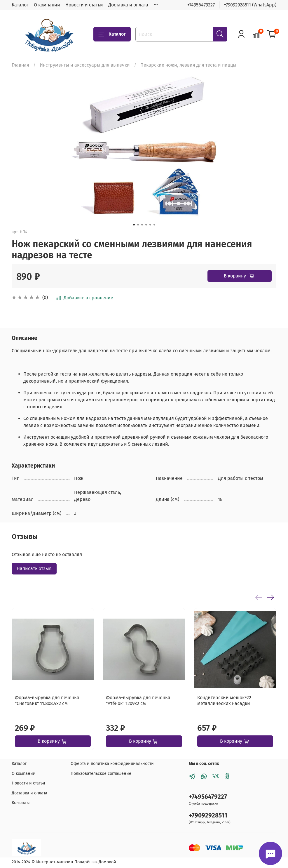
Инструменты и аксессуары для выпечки (85, 65)
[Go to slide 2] (138, 225)
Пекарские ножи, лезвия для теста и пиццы (188, 65)
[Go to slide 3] (142, 225)
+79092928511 (208, 816)
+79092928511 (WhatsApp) (250, 5)
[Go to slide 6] (154, 225)
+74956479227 (201, 5)
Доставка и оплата (128, 5)
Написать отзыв (34, 568)
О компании (47, 5)
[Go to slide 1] (134, 225)
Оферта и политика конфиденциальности (112, 764)
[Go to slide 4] (146, 225)
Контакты (21, 803)
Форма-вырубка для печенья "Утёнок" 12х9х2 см (138, 701)
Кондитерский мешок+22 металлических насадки (224, 701)
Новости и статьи (84, 5)
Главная (20, 65)
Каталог (20, 5)
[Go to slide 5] (150, 225)
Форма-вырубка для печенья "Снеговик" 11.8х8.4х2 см (47, 701)
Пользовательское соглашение (101, 774)
